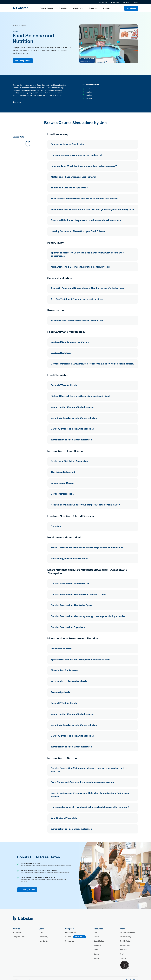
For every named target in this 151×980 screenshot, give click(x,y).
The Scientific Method (63, 472)
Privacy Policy (126, 937)
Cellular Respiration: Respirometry (70, 584)
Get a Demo (131, 8)
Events (96, 937)
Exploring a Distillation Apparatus (69, 188)
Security (123, 950)
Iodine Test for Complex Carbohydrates (72, 407)
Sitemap (123, 958)
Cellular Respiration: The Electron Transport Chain (78, 595)
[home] (21, 8)
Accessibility (125, 945)
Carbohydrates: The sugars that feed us (73, 429)
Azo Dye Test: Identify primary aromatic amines (77, 300)
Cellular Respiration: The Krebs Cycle (71, 606)
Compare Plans (19, 937)
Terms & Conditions (128, 932)
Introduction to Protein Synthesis (69, 682)
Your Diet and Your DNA (64, 818)
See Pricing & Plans (23, 61)
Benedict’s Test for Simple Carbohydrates (74, 418)
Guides (96, 954)
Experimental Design (62, 483)
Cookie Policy (126, 941)
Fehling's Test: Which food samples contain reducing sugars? (84, 166)
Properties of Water (62, 649)
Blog (96, 932)
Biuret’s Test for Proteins (64, 671)
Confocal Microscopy (62, 494)
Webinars (97, 945)
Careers (68, 937)
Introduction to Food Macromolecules (71, 440)
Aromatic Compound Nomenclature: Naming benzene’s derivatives (87, 289)
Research (97, 958)
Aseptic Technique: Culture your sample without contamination (85, 505)
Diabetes (56, 527)
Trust (122, 954)
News (96, 950)
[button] (48, 8)
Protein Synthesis (60, 693)
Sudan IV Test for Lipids (64, 386)
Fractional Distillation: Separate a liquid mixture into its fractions (86, 221)
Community (127, 2)
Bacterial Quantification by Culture (70, 342)
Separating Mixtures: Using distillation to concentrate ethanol (84, 199)
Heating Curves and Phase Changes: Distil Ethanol (78, 232)
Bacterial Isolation (61, 353)
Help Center (44, 941)
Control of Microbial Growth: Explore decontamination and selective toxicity (92, 364)
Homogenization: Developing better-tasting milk (77, 155)
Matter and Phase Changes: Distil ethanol (73, 177)
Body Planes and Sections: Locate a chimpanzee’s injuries (82, 783)
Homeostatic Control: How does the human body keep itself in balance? (90, 807)
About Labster (71, 932)
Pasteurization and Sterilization (68, 145)
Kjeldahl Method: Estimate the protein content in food (80, 267)
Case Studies (99, 941)
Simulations (17, 932)
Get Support (115, 2)
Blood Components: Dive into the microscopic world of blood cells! (87, 548)
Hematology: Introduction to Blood (70, 559)
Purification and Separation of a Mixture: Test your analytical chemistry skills (93, 210)
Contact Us (103, 2)
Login (136, 2)
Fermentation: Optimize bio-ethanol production (77, 321)
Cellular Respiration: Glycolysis (68, 628)
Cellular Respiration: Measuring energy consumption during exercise (88, 617)
